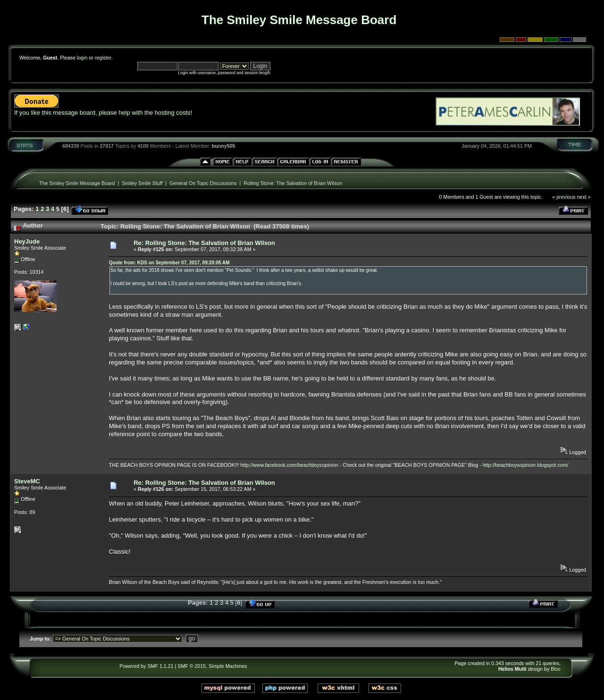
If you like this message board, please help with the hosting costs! (103, 113)
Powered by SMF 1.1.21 (146, 666)
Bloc (556, 669)
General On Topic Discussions (203, 183)
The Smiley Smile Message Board (77, 183)
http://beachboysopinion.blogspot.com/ (526, 465)
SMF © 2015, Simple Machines (212, 666)
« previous (564, 197)
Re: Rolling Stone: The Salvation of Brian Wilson (204, 243)
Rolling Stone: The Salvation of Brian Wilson (293, 183)
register (103, 58)
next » (583, 197)
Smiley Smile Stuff (142, 183)
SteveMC (27, 481)
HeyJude (27, 241)
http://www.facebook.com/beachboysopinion (289, 465)
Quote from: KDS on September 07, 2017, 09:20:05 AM (169, 263)
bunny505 (224, 146)
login (82, 58)
